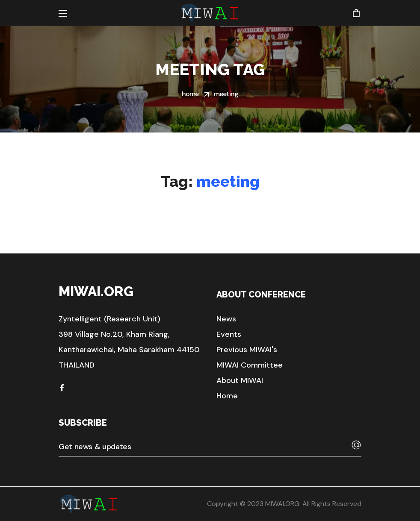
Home (190, 94)
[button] (356, 13)
